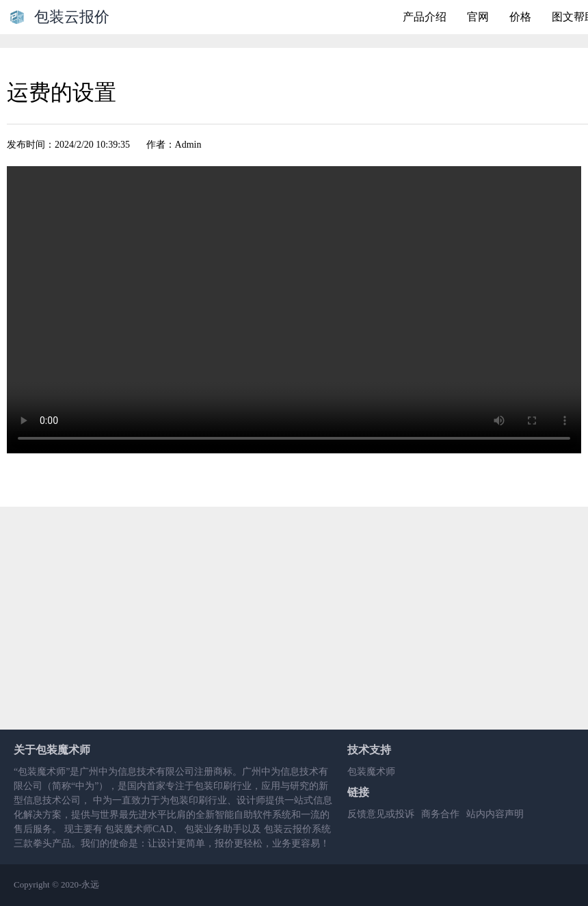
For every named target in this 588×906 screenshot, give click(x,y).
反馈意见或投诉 (381, 814)
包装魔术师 (371, 772)
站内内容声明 (495, 814)
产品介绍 (425, 17)
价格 (520, 17)
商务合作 (440, 814)
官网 (478, 17)
